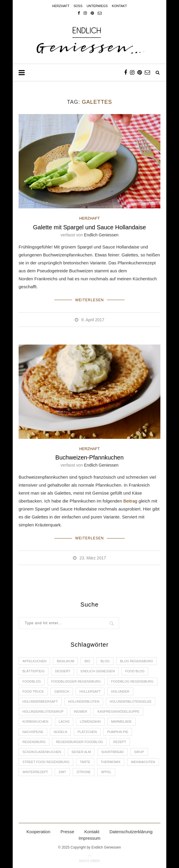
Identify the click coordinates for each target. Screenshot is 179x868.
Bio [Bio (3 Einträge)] (87, 661)
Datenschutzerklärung (131, 832)
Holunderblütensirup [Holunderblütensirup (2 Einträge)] (43, 711)
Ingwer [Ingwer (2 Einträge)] (80, 711)
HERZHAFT (89, 218)
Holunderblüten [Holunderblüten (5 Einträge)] (84, 701)
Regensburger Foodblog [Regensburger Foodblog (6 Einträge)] (79, 742)
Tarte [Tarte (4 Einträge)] (85, 762)
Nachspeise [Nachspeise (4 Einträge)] (33, 732)
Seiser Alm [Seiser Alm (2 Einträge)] (81, 752)
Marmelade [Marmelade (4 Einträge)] (121, 722)
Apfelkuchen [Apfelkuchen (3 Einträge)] (34, 661)
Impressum (89, 838)
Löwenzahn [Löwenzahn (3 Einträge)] (90, 722)
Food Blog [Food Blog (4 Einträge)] (135, 671)
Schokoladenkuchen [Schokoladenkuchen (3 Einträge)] (42, 752)
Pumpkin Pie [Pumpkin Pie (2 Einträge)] (118, 732)
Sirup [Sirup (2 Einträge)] (139, 752)
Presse (67, 832)
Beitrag (130, 501)
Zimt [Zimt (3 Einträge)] (62, 772)
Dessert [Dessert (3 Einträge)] (63, 671)
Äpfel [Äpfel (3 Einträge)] (106, 772)
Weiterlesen (89, 300)
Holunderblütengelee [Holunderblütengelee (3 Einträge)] (131, 701)
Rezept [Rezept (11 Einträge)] (120, 742)
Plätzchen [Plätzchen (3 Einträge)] (87, 732)
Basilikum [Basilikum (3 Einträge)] (65, 661)
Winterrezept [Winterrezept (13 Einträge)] (35, 772)
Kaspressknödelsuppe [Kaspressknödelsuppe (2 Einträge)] (118, 711)
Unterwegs (97, 6)
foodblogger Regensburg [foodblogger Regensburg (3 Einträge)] (76, 681)
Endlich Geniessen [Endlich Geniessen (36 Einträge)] (98, 671)
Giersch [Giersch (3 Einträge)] (62, 691)
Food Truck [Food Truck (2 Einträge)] (33, 691)
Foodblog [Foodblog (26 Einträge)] (32, 681)
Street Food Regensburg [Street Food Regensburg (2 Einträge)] (46, 762)
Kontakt (119, 6)
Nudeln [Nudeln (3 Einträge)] (60, 732)
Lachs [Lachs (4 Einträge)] (64, 722)
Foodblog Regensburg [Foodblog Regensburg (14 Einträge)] (132, 681)
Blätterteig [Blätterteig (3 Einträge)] (34, 671)
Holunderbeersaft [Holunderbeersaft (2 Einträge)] (40, 701)
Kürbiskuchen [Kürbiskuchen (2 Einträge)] (35, 722)
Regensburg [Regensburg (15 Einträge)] (34, 742)
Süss (78, 6)
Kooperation (39, 832)
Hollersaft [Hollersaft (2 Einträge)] (90, 691)
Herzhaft (61, 6)
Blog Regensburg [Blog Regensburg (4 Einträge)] (136, 661)
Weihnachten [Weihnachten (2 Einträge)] (143, 762)
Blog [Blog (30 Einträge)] (105, 661)
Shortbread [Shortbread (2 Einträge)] (113, 752)
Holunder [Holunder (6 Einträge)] (120, 691)
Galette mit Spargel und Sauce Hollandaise (89, 227)
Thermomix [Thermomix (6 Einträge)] (111, 762)
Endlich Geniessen (101, 235)
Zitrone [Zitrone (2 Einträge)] (84, 772)
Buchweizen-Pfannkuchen (89, 457)
